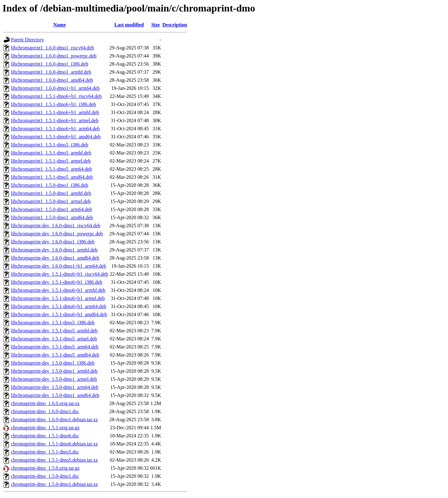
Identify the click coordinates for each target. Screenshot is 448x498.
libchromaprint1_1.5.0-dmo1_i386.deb (49, 185)
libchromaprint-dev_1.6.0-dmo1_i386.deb (53, 242)
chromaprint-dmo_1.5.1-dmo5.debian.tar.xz (54, 460)
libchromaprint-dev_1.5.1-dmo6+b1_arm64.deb (58, 306)
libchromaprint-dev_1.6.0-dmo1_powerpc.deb (57, 234)
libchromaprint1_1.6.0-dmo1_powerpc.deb (54, 56)
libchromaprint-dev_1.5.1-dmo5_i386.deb (53, 323)
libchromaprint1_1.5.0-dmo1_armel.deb (51, 201)
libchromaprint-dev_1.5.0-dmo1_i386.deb (53, 363)
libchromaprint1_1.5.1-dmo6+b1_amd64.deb (56, 137)
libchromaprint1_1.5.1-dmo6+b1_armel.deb (55, 120)
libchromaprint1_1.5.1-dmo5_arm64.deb (51, 169)
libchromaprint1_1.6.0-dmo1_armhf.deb (51, 72)
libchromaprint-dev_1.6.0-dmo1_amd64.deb (55, 258)
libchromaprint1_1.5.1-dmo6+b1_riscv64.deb (56, 96)
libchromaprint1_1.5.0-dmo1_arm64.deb (51, 209)
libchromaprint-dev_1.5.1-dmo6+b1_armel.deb (58, 298)
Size (156, 25)
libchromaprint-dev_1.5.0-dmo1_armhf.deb (54, 371)
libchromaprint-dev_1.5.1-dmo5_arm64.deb (55, 347)
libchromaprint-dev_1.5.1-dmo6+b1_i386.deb (57, 282)
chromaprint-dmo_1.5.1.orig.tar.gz (45, 428)
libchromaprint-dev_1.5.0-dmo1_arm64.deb (55, 387)
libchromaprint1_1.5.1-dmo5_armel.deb (51, 161)
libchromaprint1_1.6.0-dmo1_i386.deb (49, 64)
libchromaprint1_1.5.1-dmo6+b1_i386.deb (53, 104)
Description (175, 25)
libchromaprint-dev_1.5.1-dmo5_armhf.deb (54, 331)
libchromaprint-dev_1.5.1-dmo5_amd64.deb (55, 355)
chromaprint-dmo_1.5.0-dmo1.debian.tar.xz (54, 484)
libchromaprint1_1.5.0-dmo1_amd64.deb (52, 217)
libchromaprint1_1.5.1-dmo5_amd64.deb (52, 177)
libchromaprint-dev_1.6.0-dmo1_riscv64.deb (56, 226)
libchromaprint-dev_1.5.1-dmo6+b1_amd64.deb (59, 314)
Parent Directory (27, 40)
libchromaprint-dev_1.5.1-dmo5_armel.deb (54, 339)
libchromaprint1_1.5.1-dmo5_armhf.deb (51, 153)
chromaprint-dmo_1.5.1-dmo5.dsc (45, 452)
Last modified (129, 25)
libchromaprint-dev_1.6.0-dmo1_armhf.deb (54, 250)
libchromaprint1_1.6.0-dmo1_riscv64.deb (52, 48)
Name (59, 25)
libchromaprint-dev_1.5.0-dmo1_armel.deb (54, 379)
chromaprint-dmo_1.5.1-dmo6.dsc (45, 436)
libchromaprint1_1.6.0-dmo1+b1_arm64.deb (55, 88)
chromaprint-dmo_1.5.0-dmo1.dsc (45, 476)
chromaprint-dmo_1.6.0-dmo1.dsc (45, 411)
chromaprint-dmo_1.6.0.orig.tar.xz (45, 403)
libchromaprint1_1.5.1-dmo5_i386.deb (49, 145)
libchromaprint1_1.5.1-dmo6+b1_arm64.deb (55, 129)
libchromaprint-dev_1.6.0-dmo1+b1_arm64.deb (58, 266)
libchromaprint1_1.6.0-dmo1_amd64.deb (52, 80)
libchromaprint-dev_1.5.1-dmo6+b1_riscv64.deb (60, 274)
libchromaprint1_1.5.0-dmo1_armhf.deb (51, 193)
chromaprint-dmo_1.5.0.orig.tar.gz (45, 468)
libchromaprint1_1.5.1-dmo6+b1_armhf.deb (55, 112)
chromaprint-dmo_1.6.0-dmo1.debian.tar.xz (54, 420)
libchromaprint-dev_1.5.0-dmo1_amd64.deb (55, 395)
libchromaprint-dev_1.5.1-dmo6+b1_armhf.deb (58, 290)
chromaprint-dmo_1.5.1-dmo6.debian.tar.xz (54, 444)
